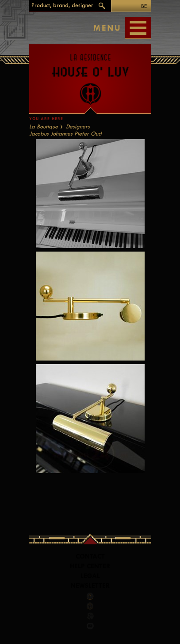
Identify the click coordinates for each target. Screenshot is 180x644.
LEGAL (90, 576)
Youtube (90, 626)
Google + (91, 616)
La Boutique (44, 126)
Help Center (90, 566)
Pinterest (90, 606)
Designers (78, 126)
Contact (90, 557)
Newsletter (90, 586)
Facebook (90, 596)
